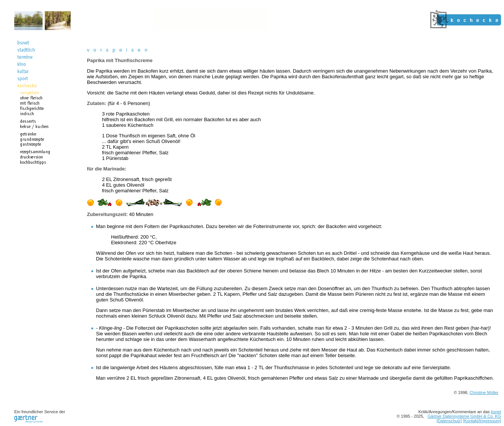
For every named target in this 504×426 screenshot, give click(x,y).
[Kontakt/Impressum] (482, 421)
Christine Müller (484, 393)
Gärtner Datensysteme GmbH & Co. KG (464, 416)
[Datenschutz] (449, 421)
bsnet (496, 412)
